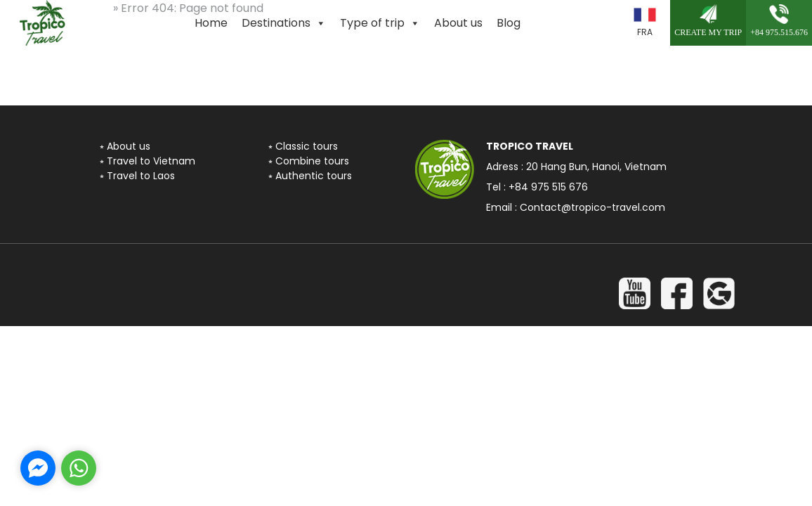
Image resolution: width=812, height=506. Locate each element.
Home (211, 23)
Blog (509, 23)
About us (458, 23)
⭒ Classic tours (303, 146)
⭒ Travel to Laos (137, 176)
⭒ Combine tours (309, 161)
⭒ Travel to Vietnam (148, 161)
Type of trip (380, 23)
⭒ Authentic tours (310, 176)
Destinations (284, 23)
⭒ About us (125, 146)
